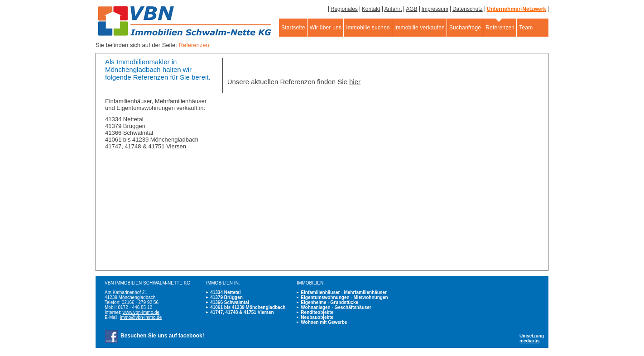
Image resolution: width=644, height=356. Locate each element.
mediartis (529, 341)
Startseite (293, 28)
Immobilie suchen (368, 28)
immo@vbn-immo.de (141, 317)
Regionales (344, 9)
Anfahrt (393, 9)
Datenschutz (468, 9)
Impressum (435, 9)
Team (526, 28)
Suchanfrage (465, 28)
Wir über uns (326, 28)
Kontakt (371, 9)
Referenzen (500, 28)
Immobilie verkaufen (420, 28)
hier (355, 82)
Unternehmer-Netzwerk (517, 9)
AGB (411, 9)
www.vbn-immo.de (141, 312)
